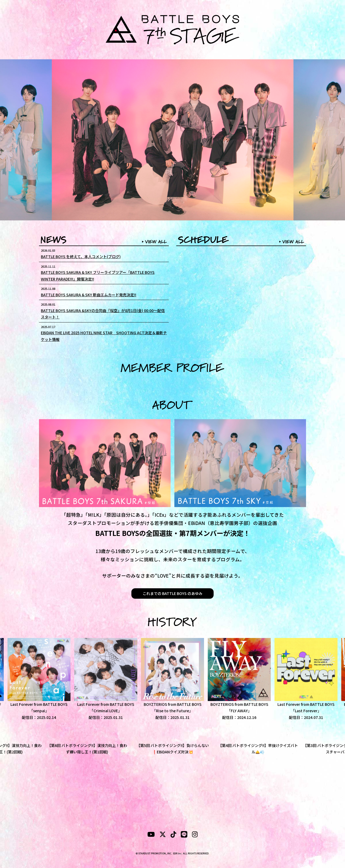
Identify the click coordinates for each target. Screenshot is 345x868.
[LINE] (184, 835)
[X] (163, 835)
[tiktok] (173, 835)
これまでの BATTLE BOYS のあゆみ (172, 593)
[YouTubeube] (151, 835)
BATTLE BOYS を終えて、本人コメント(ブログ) (81, 256)
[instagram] (195, 835)
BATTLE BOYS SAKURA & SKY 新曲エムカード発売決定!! (89, 295)
